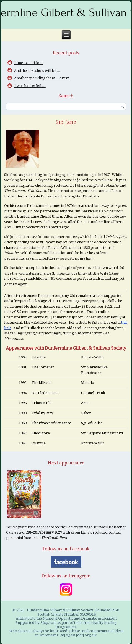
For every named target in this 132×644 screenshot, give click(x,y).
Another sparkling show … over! (42, 78)
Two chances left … (30, 86)
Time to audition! (29, 63)
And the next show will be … (37, 71)
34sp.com (48, 623)
